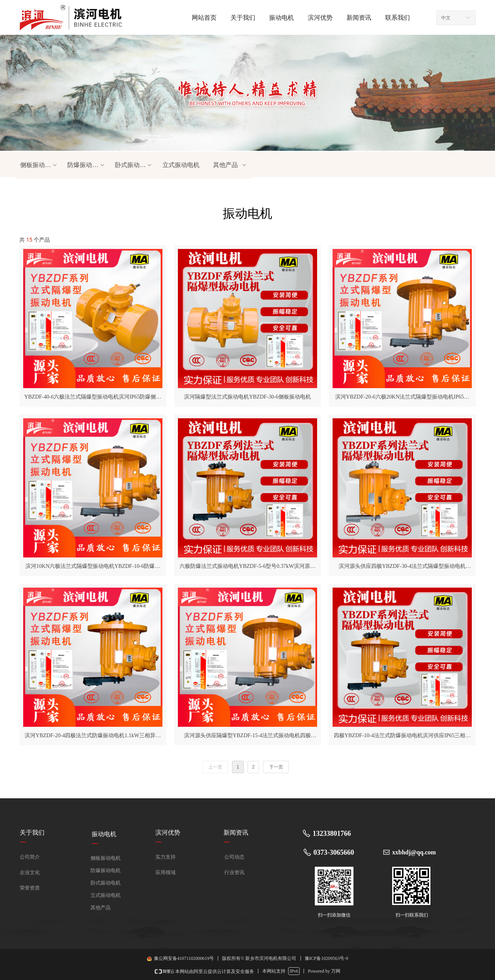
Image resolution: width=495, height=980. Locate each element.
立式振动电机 (181, 165)
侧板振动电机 (39, 165)
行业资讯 (234, 872)
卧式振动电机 (134, 165)
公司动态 (234, 857)
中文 (446, 18)
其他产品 (230, 165)
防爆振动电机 (86, 165)
